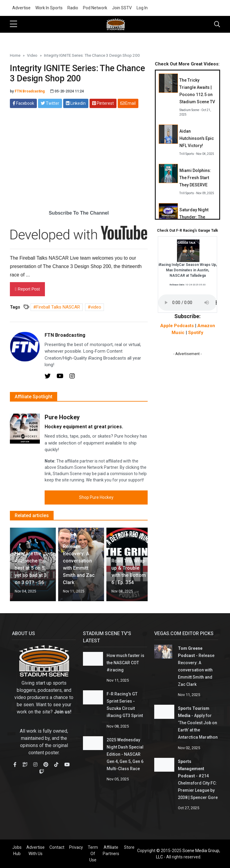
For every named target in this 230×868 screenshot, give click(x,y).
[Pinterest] (46, 765)
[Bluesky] (25, 765)
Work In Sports (49, 8)
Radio (73, 8)
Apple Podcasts (177, 326)
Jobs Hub (17, 850)
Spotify (196, 333)
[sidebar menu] (13, 24)
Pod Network (95, 8)
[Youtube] (61, 377)
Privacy (76, 847)
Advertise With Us (35, 850)
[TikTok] (56, 765)
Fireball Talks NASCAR (58, 307)
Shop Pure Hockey (96, 497)
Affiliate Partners (111, 850)
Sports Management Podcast (191, 769)
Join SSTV (122, 8)
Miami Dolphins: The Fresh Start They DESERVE (195, 178)
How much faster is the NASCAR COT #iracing (125, 663)
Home (15, 55)
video (96, 307)
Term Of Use (93, 854)
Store (129, 847)
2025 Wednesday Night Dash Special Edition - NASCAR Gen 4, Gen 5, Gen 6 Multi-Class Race (125, 754)
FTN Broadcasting (30, 91)
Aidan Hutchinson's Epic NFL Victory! (197, 138)
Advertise (21, 8)
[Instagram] (72, 377)
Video (32, 55)
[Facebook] (15, 765)
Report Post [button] (27, 289)
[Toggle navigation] (217, 24)
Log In (142, 8)
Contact (57, 847)
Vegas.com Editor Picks (184, 633)
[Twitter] (48, 377)
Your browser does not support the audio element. (187, 303)
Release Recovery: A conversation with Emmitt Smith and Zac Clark (196, 670)
